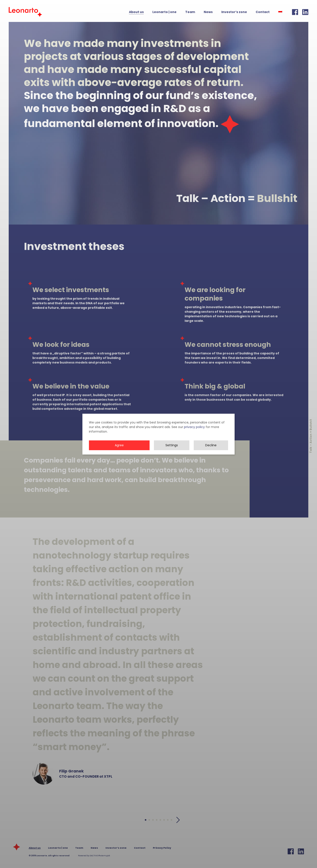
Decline (211, 452)
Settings (172, 452)
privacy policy (194, 434)
